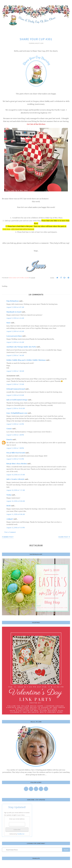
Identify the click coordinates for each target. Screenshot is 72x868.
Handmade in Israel (14, 312)
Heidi (9, 506)
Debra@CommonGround (16, 389)
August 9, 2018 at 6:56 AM (15, 342)
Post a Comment (10, 532)
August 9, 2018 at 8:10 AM (15, 395)
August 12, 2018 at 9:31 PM (16, 528)
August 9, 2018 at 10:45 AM (16, 408)
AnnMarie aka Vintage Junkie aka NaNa (21, 347)
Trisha (9, 495)
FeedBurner (21, 834)
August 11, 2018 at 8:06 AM (16, 514)
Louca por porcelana (14, 336)
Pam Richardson (13, 301)
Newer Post (9, 537)
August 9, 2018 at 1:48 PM (15, 435)
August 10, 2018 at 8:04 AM (16, 501)
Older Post (63, 537)
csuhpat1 (10, 519)
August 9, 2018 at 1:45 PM (15, 424)
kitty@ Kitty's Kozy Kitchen (17, 464)
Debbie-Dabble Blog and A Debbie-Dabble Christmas (26, 360)
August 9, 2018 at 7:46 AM (15, 355)
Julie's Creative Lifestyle (15, 479)
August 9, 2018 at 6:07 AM (15, 307)
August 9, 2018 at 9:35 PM (15, 459)
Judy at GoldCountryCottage (17, 400)
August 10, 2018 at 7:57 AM (16, 490)
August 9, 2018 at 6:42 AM (15, 331)
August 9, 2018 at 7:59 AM (15, 384)
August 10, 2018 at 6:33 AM (16, 475)
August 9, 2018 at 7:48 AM (15, 371)
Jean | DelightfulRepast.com (17, 413)
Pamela (9, 439)
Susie (8, 323)
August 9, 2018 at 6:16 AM (15, 318)
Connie (9, 429)
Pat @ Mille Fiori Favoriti (16, 453)
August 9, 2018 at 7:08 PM (15, 448)
